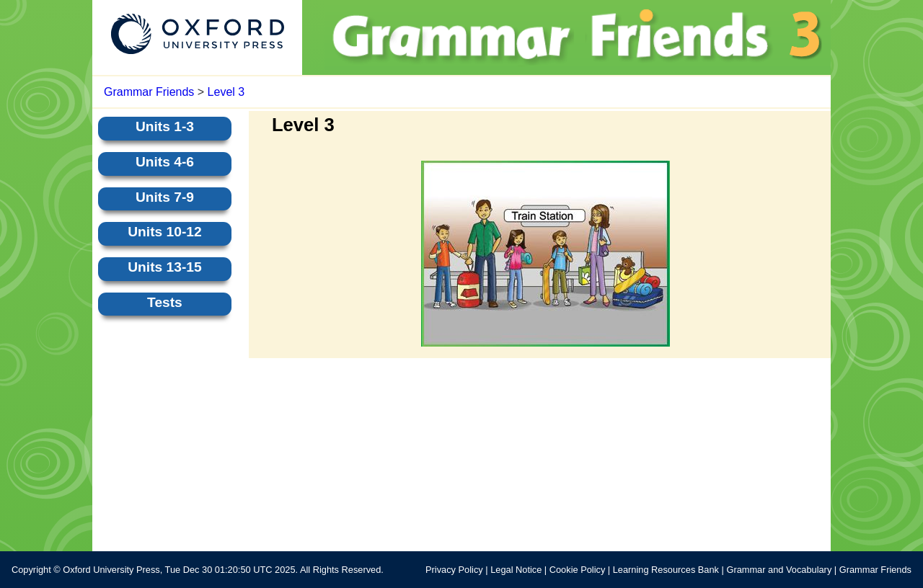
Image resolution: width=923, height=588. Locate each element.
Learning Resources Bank (666, 570)
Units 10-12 (164, 232)
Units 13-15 (164, 267)
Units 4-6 (165, 162)
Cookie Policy (578, 570)
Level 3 (226, 92)
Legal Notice (516, 570)
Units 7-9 (165, 197)
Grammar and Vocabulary (779, 570)
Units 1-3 (165, 126)
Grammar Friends (149, 92)
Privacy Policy (454, 570)
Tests (165, 302)
